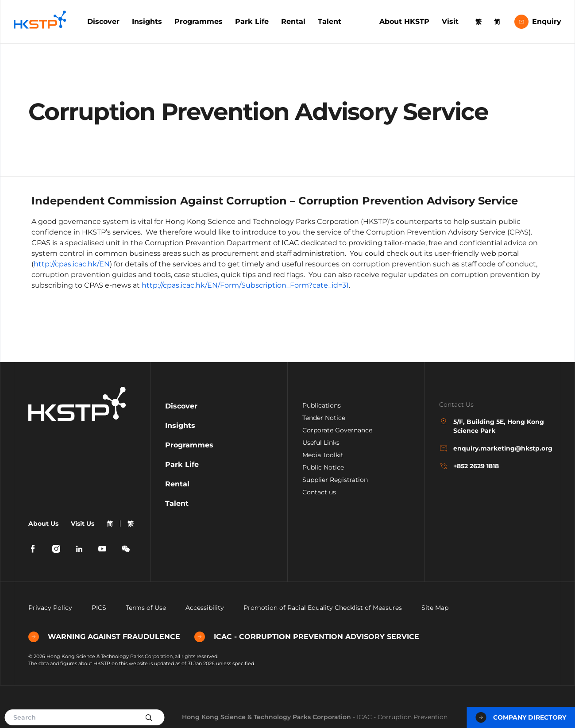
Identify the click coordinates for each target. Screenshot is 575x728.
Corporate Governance (337, 430)
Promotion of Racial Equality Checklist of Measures (323, 608)
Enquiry (538, 22)
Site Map (435, 608)
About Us (43, 524)
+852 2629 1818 (469, 466)
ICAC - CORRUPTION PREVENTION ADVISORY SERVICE (307, 637)
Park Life (252, 21)
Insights (147, 21)
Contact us (319, 492)
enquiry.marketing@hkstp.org (493, 448)
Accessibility (205, 608)
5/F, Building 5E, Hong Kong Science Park (492, 426)
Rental (293, 21)
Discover (103, 21)
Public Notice (323, 467)
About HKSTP (404, 21)
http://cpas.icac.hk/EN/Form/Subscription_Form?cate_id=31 (245, 285)
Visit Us (83, 524)
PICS (99, 608)
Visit (450, 21)
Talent (330, 21)
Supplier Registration (335, 480)
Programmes (199, 21)
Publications (322, 405)
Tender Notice (324, 418)
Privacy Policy (50, 608)
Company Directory (521, 717)
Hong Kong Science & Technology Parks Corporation (266, 717)
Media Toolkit (323, 455)
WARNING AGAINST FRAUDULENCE (104, 637)
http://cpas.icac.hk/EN (72, 264)
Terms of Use (146, 608)
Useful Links (321, 443)
